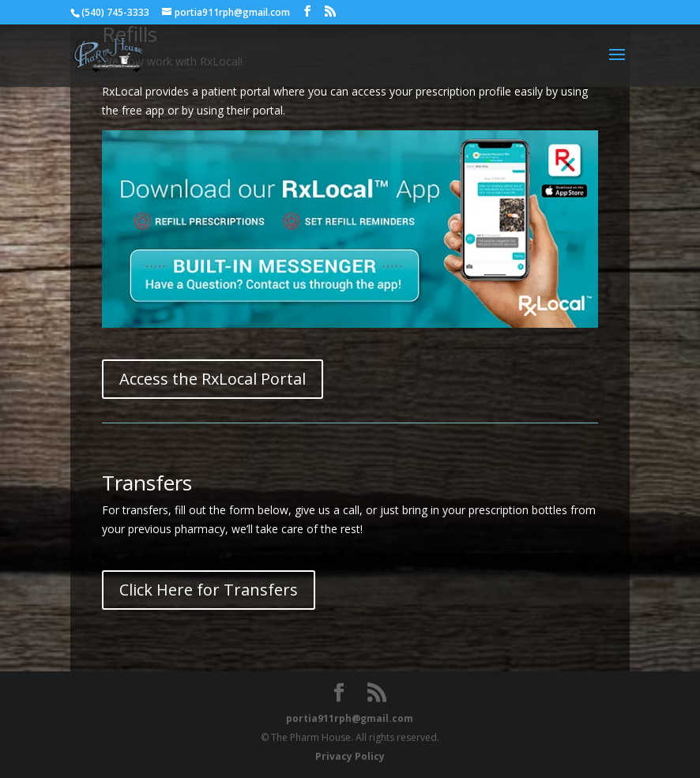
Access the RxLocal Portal (213, 379)
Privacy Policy (350, 756)
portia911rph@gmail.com (350, 718)
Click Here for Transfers (209, 590)
